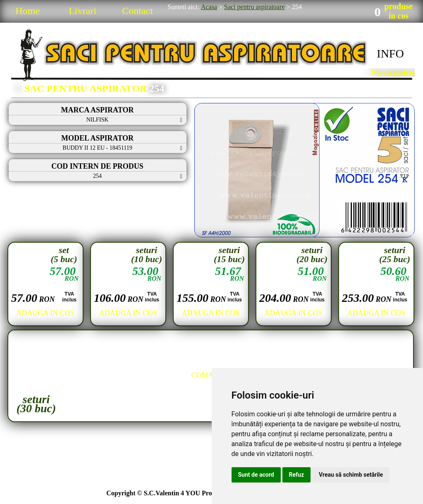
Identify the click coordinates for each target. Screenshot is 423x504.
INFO (390, 54)
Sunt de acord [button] (256, 475)
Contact (137, 11)
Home (27, 11)
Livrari (82, 11)
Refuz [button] (297, 475)
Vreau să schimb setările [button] (351, 475)
